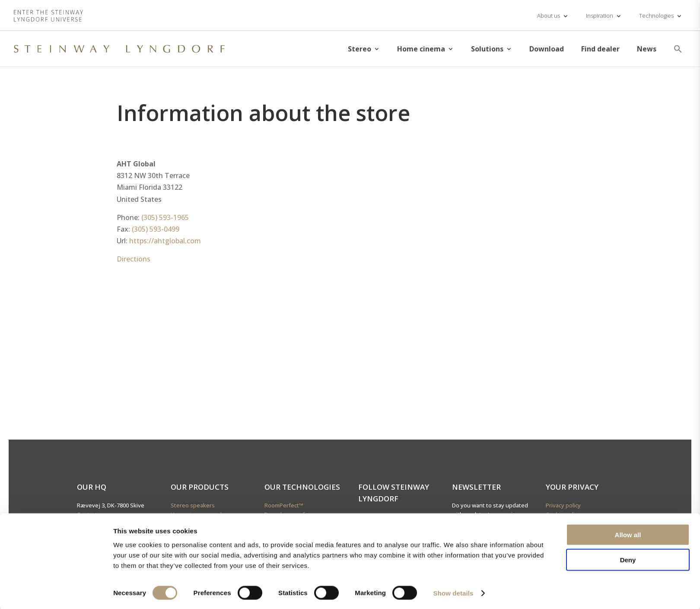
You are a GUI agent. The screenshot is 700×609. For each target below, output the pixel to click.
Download (547, 49)
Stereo (360, 49)
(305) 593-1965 (165, 217)
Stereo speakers (193, 505)
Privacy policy (563, 505)
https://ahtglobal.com (165, 241)
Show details (453, 592)
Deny (628, 559)
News (647, 49)
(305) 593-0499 (156, 229)
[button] (678, 49)
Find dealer (600, 49)
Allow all (628, 533)
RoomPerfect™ (284, 505)
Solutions (487, 49)
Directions (134, 259)
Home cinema (421, 49)
